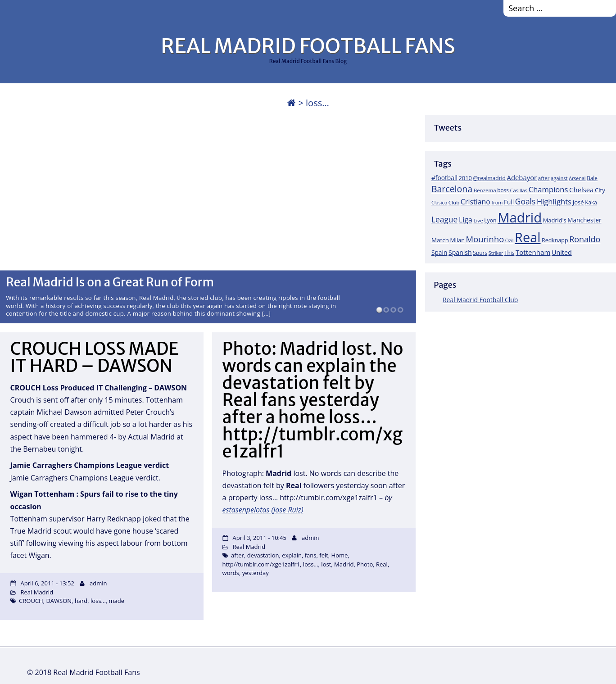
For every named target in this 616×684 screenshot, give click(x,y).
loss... (98, 601)
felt (324, 555)
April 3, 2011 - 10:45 (259, 538)
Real (382, 564)
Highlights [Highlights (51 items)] (554, 202)
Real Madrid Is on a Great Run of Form (110, 282)
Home (340, 555)
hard (81, 601)
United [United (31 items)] (562, 252)
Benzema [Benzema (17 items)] (485, 190)
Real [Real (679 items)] (528, 237)
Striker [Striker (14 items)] (496, 253)
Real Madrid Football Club (480, 300)
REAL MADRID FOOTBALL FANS (308, 46)
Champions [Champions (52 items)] (548, 189)
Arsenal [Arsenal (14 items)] (577, 178)
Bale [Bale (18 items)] (592, 178)
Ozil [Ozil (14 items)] (510, 240)
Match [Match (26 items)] (440, 240)
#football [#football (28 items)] (444, 178)
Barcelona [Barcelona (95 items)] (452, 189)
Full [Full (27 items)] (509, 202)
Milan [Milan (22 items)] (457, 240)
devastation (263, 555)
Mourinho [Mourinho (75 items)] (485, 239)
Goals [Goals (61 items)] (525, 201)
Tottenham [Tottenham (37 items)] (533, 252)
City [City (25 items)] (600, 190)
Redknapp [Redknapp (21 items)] (555, 240)
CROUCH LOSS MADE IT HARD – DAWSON (95, 357)
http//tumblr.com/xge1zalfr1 (261, 564)
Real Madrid (37, 592)
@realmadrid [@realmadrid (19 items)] (489, 178)
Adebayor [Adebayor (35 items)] (522, 177)
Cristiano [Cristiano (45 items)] (476, 202)
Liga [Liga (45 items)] (466, 220)
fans (311, 555)
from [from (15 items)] (497, 202)
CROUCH (31, 601)
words (231, 573)
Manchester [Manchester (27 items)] (584, 220)
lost (326, 564)
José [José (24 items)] (578, 202)
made (117, 601)
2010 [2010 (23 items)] (465, 178)
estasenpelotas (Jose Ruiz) (263, 510)
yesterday (256, 573)
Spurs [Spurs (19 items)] (480, 253)
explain (292, 555)
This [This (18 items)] (509, 253)
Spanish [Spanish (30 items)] (460, 252)
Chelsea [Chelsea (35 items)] (581, 190)
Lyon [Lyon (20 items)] (490, 220)
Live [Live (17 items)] (478, 220)
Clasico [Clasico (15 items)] (439, 202)
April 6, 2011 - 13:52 (47, 583)
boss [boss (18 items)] (503, 190)
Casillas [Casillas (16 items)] (519, 190)
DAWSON (59, 601)
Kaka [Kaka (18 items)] (591, 202)
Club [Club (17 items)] (454, 202)
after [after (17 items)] (544, 178)
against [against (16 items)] (559, 178)
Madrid (344, 564)
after (238, 555)
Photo (365, 564)
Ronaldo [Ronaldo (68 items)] (585, 239)
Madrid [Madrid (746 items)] (520, 217)
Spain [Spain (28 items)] (439, 252)
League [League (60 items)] (444, 219)
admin (98, 583)
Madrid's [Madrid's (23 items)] (555, 220)
